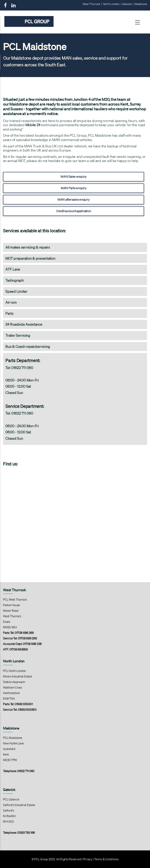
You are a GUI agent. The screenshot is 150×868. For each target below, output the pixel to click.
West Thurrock (91, 4)
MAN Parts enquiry (74, 188)
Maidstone (141, 4)
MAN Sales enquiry (74, 176)
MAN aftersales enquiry (74, 199)
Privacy (88, 859)
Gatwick (127, 4)
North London (111, 4)
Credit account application (74, 211)
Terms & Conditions (106, 859)
